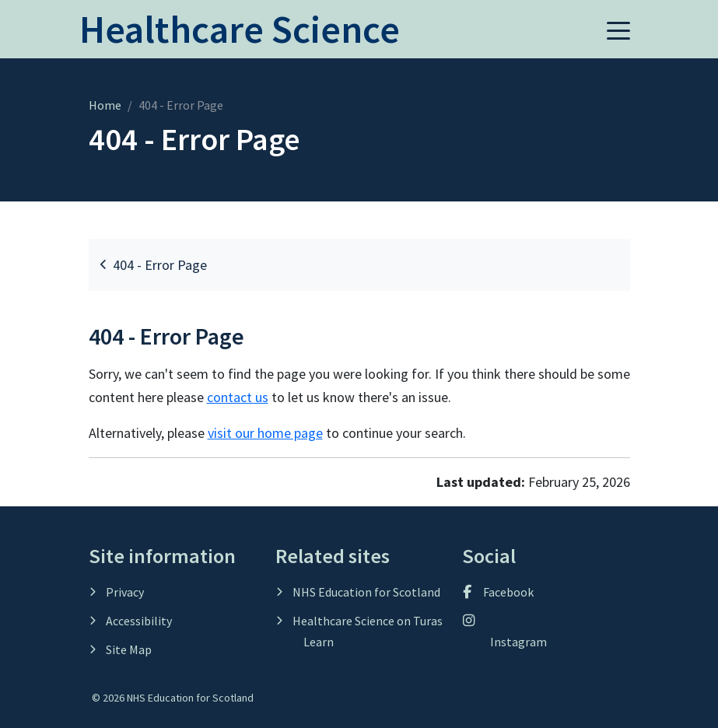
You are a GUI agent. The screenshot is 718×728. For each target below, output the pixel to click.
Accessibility (138, 621)
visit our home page (265, 433)
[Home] (240, 38)
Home (105, 105)
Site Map (128, 649)
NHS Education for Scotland (365, 592)
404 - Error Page (154, 265)
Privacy (124, 592)
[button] (618, 30)
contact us (238, 397)
